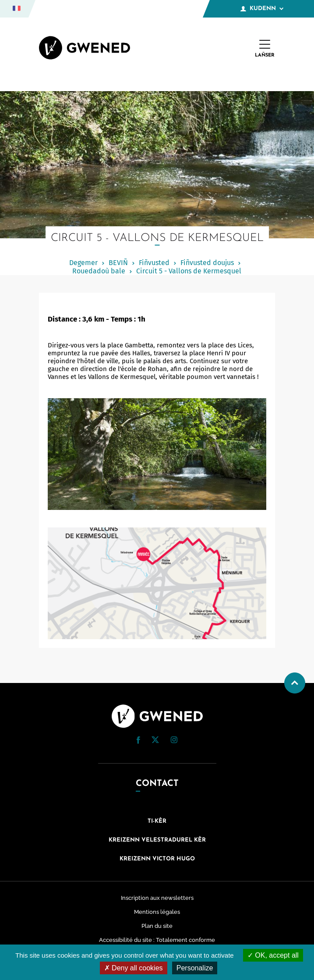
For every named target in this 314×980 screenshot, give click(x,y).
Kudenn (262, 9)
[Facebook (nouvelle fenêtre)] (138, 742)
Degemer (83, 263)
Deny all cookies (134, 968)
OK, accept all (273, 955)
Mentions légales (157, 912)
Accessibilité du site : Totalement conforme (157, 940)
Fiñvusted (154, 263)
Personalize (195, 968)
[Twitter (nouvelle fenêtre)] (155, 741)
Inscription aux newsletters (157, 898)
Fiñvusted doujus (207, 263)
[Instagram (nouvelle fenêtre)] (174, 741)
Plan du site (157, 926)
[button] (138, 740)
